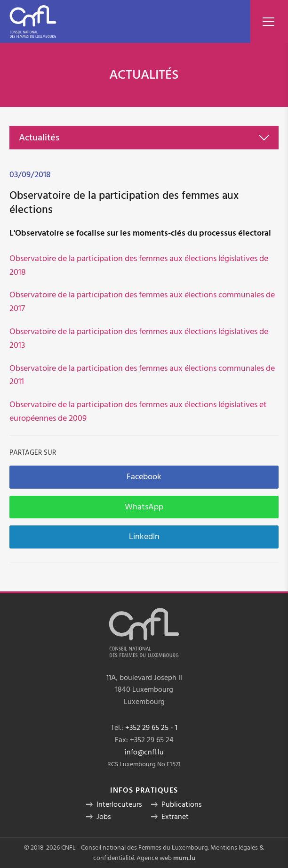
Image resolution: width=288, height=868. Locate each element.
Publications (182, 804)
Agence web (154, 858)
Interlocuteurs (119, 804)
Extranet (175, 817)
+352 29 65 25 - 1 (151, 728)
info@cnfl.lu (144, 752)
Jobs (104, 817)
